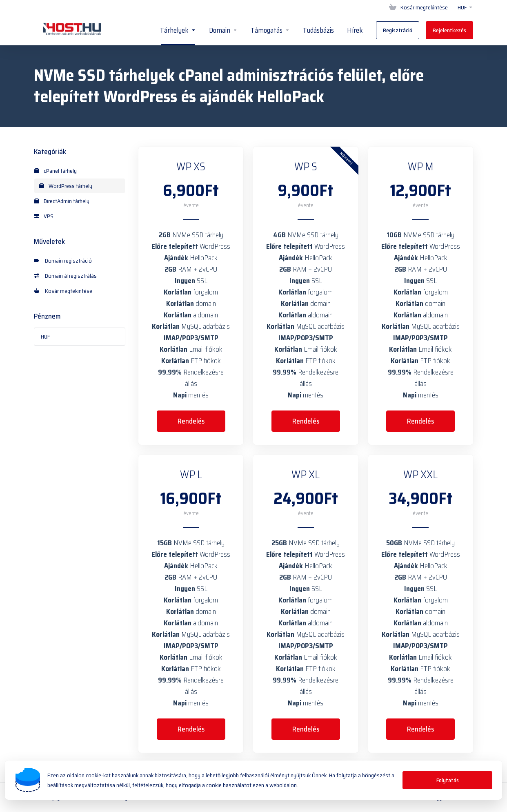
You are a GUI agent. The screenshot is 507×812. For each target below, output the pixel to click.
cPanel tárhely (56, 171)
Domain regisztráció (63, 261)
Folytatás (448, 780)
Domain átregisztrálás (66, 276)
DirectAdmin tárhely (62, 201)
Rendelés (191, 421)
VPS (44, 216)
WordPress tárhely (66, 186)
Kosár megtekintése (63, 291)
